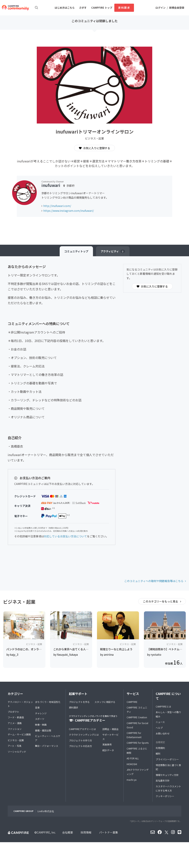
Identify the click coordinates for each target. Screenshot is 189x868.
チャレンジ (41, 713)
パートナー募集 (109, 832)
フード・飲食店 (16, 717)
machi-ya (132, 780)
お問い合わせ (163, 733)
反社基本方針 (163, 780)
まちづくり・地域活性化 (48, 702)
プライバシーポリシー (167, 759)
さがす (83, 8)
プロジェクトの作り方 (80, 740)
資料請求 (124, 8)
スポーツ (40, 719)
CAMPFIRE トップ (102, 8)
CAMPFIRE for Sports (138, 743)
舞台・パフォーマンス (47, 746)
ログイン (161, 8)
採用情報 (86, 832)
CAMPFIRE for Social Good (137, 725)
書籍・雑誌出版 (43, 730)
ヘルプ (159, 728)
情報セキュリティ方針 (167, 775)
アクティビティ (113, 251)
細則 (158, 753)
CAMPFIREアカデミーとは (82, 729)
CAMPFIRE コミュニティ (137, 710)
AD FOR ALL (133, 758)
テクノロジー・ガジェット (20, 704)
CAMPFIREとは (163, 706)
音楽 (37, 707)
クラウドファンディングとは (84, 735)
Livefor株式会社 (46, 811)
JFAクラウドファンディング (138, 772)
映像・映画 (41, 725)
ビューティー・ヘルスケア (48, 738)
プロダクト (13, 712)
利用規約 (160, 748)
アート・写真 (15, 746)
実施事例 (107, 744)
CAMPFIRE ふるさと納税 (137, 751)
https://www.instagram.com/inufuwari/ (69, 211)
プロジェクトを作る (79, 702)
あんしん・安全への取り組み (168, 714)
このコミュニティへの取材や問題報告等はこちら (154, 581)
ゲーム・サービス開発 (19, 734)
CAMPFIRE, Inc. (46, 832)
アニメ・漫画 (15, 723)
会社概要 (68, 832)
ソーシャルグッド (17, 752)
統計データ (108, 750)
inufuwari (51, 185)
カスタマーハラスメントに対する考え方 (168, 788)
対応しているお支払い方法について (65, 536)
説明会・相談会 (110, 729)
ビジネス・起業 (16, 740)
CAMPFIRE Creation (137, 717)
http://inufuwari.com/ (57, 206)
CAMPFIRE (132, 702)
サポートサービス (110, 737)
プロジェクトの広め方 (80, 746)
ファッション (15, 729)
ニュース (160, 722)
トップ (76, 251)
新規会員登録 (177, 8)
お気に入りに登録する (94, 148)
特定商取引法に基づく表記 (168, 767)
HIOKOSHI (132, 764)
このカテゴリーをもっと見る (161, 601)
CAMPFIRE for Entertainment (134, 735)
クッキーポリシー (165, 796)
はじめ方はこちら (65, 8)
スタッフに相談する (105, 702)
